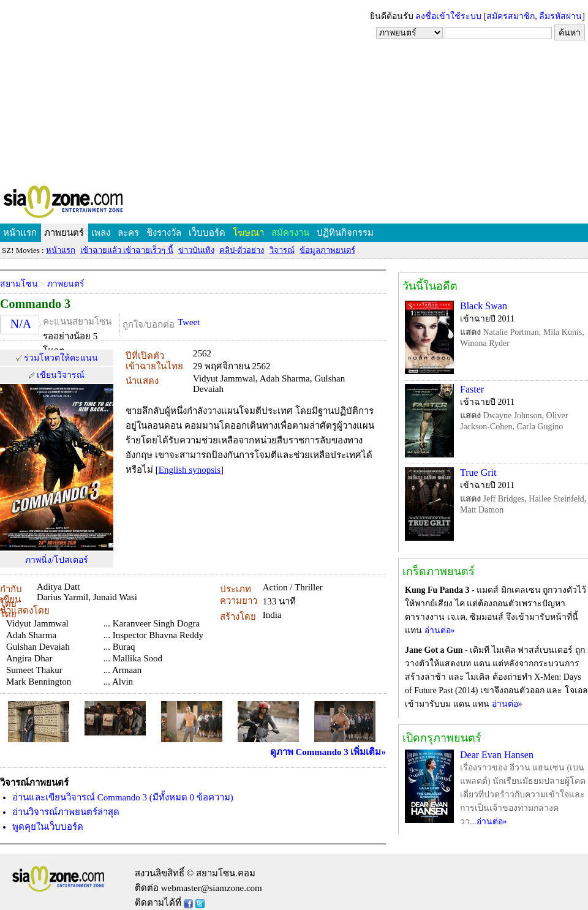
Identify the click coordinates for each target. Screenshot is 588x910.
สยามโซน (19, 284)
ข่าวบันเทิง (196, 250)
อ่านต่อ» (440, 630)
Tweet (189, 322)
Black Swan (484, 306)
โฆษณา (248, 233)
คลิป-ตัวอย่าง (242, 250)
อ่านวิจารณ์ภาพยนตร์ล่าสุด (66, 812)
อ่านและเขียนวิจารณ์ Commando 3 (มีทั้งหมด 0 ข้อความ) (123, 797)
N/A (21, 324)
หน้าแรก (20, 233)
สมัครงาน (290, 233)
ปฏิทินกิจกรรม (345, 233)
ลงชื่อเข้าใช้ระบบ (448, 16)
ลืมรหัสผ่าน (560, 16)
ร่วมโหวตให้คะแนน (61, 358)
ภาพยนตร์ (64, 233)
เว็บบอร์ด (207, 233)
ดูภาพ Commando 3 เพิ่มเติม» (328, 752)
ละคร (128, 233)
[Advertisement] (294, 92)
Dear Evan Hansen (497, 755)
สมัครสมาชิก (511, 16)
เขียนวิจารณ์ (61, 375)
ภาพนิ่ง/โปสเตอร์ (57, 560)
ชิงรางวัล (164, 233)
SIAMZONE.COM (90, 204)
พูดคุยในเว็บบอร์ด (48, 827)
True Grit (478, 472)
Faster (472, 389)
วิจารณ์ (282, 250)
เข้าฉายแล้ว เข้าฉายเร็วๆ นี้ (127, 250)
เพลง (101, 233)
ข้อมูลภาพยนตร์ (327, 250)
